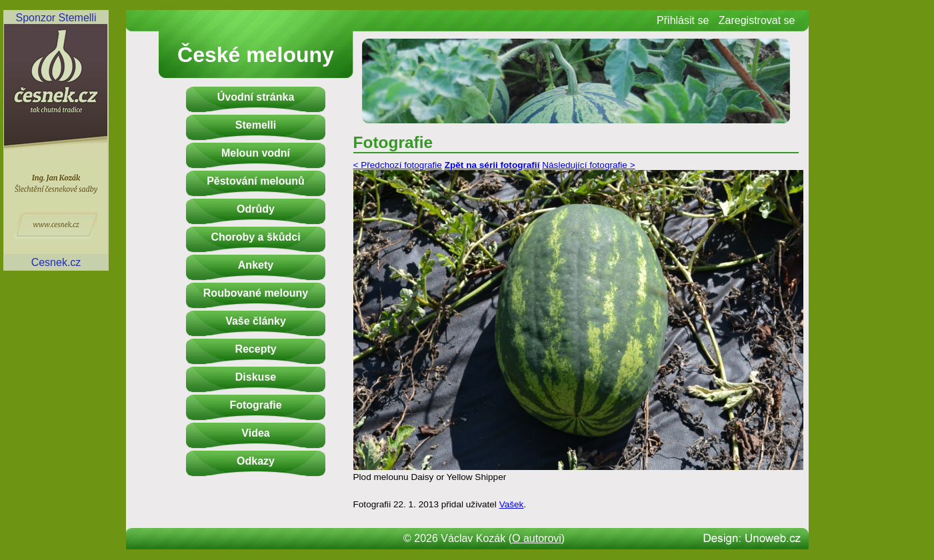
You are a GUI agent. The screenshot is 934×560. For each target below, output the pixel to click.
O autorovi (537, 538)
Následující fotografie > (588, 165)
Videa (255, 433)
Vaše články (256, 321)
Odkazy (256, 461)
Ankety (256, 265)
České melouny (256, 55)
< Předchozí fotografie (398, 165)
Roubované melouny (256, 293)
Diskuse (256, 377)
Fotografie (255, 405)
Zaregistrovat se (757, 20)
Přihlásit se (683, 20)
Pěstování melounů (256, 181)
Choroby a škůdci (255, 237)
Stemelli (256, 125)
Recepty (255, 349)
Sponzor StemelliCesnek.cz (56, 140)
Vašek (512, 504)
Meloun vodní (256, 153)
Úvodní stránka (256, 97)
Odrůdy (256, 209)
